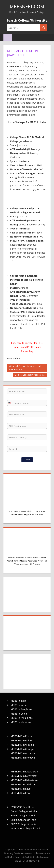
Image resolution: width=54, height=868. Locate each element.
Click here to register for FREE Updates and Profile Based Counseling (27, 347)
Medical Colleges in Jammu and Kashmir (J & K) (25, 368)
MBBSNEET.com (27, 6)
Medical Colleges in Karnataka (29, 375)
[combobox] (11, 403)
